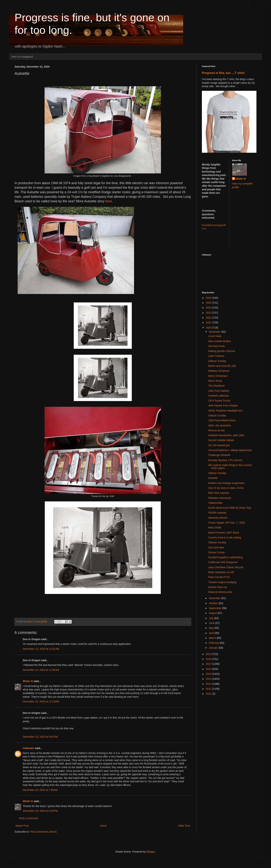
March (213, 638)
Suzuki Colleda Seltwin (221, 440)
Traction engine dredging (222, 582)
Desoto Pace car (218, 587)
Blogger (151, 852)
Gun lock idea (216, 547)
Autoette (213, 478)
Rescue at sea (216, 430)
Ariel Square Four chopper (223, 405)
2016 (209, 669)
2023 (209, 313)
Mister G (28, 681)
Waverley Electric (218, 518)
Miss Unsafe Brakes (220, 341)
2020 (209, 328)
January (214, 648)
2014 (209, 679)
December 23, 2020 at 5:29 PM (40, 811)
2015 (209, 674)
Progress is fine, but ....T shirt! (223, 73)
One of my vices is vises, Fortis (226, 488)
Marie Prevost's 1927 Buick (224, 533)
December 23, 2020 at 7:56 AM (40, 790)
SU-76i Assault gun (219, 445)
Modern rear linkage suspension (226, 483)
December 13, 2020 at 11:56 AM (41, 670)
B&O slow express (219, 493)
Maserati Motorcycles (220, 592)
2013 (209, 684)
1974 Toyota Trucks (219, 401)
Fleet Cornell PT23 (219, 577)
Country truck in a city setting (225, 538)
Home (103, 826)
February (214, 643)
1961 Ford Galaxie (219, 391)
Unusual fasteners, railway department (230, 450)
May (212, 628)
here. (109, 201)
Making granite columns (222, 351)
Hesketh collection (219, 396)
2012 (209, 689)
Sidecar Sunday (217, 361)
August (213, 613)
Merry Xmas (215, 381)
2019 (209, 654)
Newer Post (22, 826)
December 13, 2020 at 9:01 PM (40, 737)
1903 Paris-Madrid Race (222, 420)
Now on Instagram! (22, 57)
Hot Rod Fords (217, 346)
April (212, 633)
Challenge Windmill (219, 455)
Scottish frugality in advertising (225, 557)
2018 (209, 659)
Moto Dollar (215, 528)
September (215, 608)
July (211, 618)
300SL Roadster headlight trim (225, 411)
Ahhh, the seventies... (221, 425)
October (214, 603)
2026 (209, 298)
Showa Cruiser (217, 552)
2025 (209, 303)
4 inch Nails (215, 336)
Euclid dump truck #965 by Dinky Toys (230, 508)
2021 (209, 323)
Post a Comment (29, 818)
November (215, 598)
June (212, 623)
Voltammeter (215, 503)
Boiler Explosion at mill (221, 572)
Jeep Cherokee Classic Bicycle (226, 567)
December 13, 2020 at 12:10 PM (41, 701)
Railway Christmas (219, 371)
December (215, 332)
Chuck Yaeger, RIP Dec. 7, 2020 (227, 523)
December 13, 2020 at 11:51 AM (41, 649)
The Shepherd (216, 386)
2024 (209, 308)
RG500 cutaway (217, 513)
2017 (209, 664)
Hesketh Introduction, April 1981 (226, 435)
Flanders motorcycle (220, 498)
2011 (209, 694)
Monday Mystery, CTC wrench (225, 460)
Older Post (184, 826)
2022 (209, 318)
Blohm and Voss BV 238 (222, 366)
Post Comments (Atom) (43, 832)
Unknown (28, 748)
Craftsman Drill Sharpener (223, 562)
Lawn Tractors (216, 356)
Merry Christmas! (218, 376)
